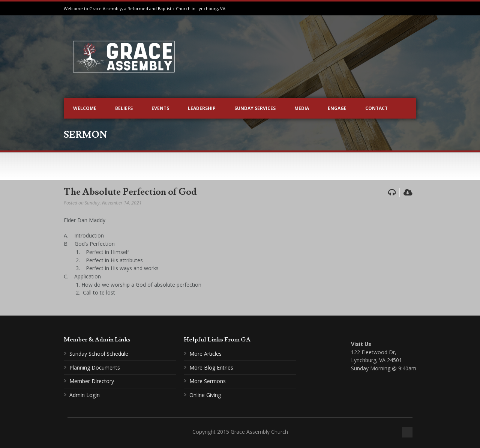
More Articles (205, 354)
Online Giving (205, 395)
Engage (337, 108)
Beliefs (124, 108)
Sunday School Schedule (99, 354)
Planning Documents (95, 368)
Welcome (85, 108)
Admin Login (85, 395)
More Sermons (208, 381)
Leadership (202, 108)
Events (160, 108)
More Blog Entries (211, 368)
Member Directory (92, 381)
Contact (376, 108)
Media (302, 108)
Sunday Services (255, 108)
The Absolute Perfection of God (130, 192)
